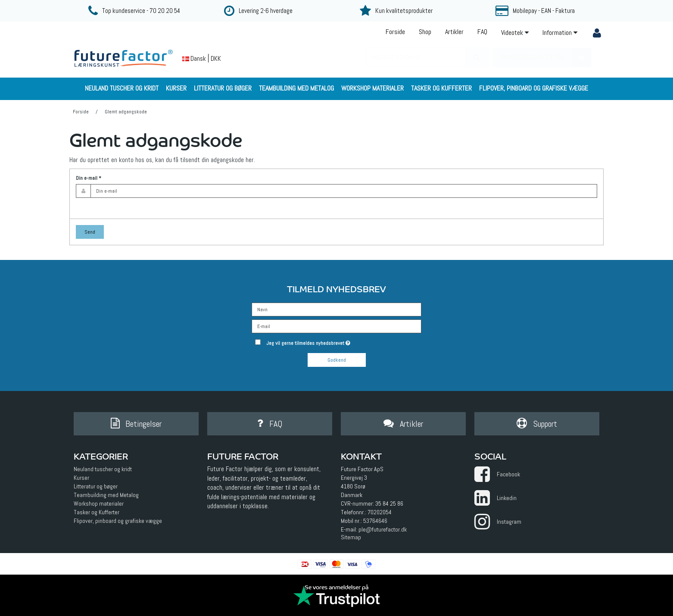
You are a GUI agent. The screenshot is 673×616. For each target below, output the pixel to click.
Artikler (454, 32)
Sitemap (351, 537)
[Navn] (336, 309)
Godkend (337, 360)
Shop (425, 32)
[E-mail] (336, 326)
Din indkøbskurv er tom (545, 58)
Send (90, 232)
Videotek (515, 33)
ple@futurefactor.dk (383, 529)
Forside (395, 32)
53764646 (375, 521)
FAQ (482, 32)
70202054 (380, 512)
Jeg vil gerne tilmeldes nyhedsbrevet (339, 341)
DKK (216, 58)
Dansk (194, 58)
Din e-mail (89, 178)
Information (560, 33)
